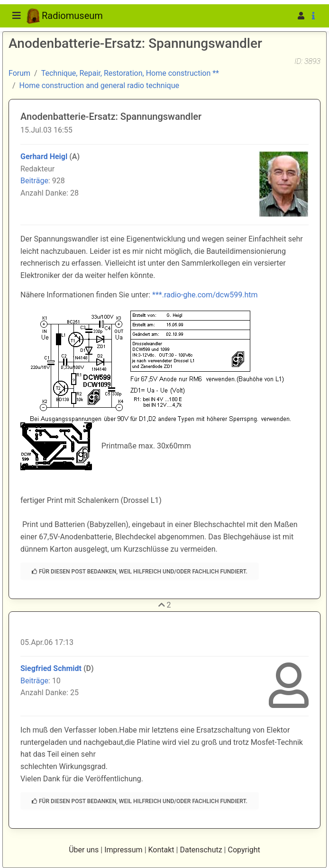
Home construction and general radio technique (99, 85)
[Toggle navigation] (17, 16)
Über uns (84, 850)
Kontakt (161, 850)
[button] (286, 16)
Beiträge (34, 181)
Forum (19, 73)
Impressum (123, 850)
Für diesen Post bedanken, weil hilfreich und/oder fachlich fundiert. (140, 572)
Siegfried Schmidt (51, 668)
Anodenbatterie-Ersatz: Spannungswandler (111, 116)
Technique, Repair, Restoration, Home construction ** (130, 73)
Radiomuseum (65, 16)
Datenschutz (201, 850)
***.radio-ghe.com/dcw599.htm (205, 295)
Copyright (244, 850)
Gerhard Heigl (44, 157)
